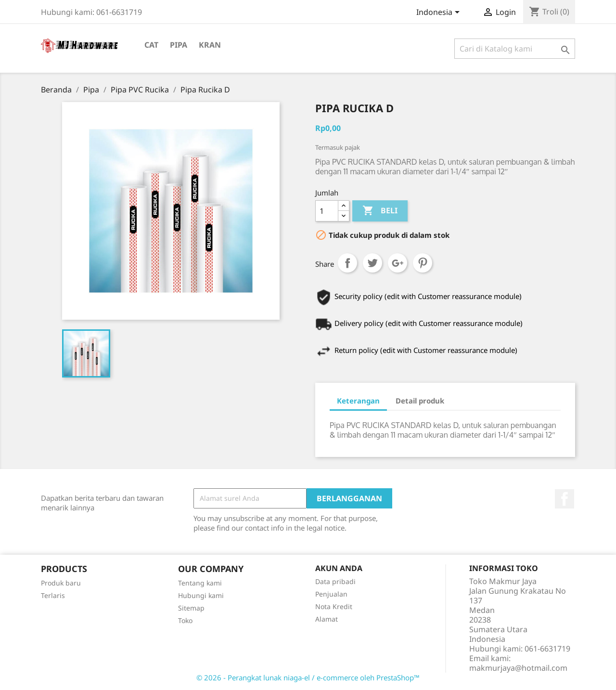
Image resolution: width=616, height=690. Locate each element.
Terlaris (53, 595)
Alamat (327, 619)
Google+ (398, 263)
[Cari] (515, 49)
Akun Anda (339, 568)
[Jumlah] (327, 211)
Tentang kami (200, 583)
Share (347, 263)
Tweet (372, 263)
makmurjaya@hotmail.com (518, 668)
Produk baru (61, 583)
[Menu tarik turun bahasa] (440, 13)
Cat (151, 45)
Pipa (179, 45)
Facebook (565, 499)
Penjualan (331, 594)
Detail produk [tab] (420, 401)
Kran (210, 45)
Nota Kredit (334, 606)
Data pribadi (335, 581)
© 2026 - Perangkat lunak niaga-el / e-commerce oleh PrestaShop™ (308, 677)
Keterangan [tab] (358, 401)
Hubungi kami (201, 595)
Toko (185, 620)
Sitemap (191, 608)
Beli (380, 211)
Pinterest (423, 263)
